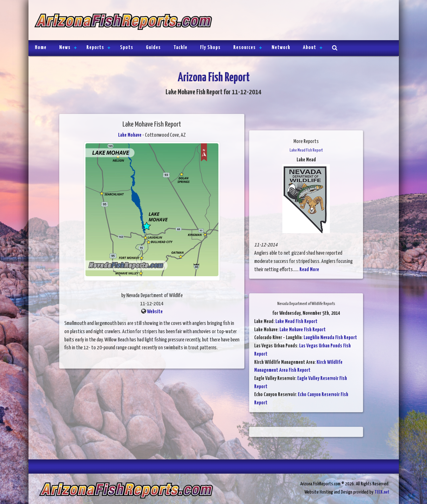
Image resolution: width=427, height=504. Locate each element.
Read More (309, 270)
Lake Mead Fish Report (296, 322)
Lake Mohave (130, 135)
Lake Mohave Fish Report (303, 330)
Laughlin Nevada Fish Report (330, 338)
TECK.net (382, 492)
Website (155, 312)
